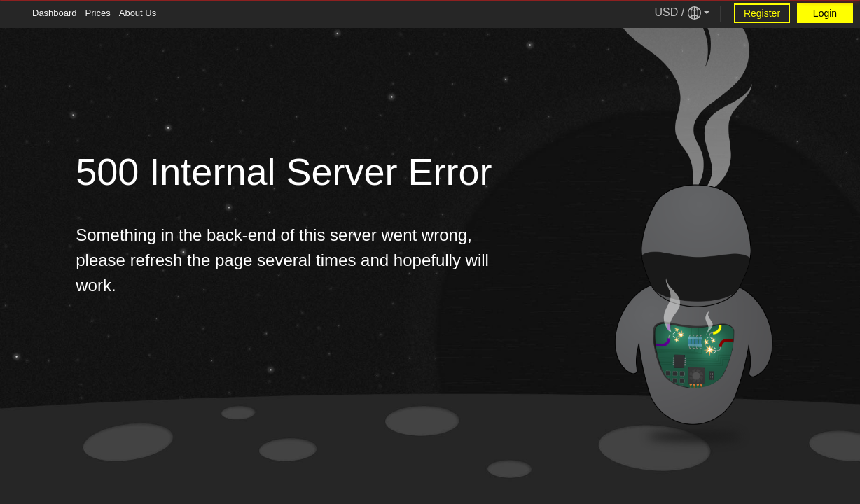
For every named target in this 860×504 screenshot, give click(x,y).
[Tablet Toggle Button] (14, 14)
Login (825, 13)
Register (762, 13)
